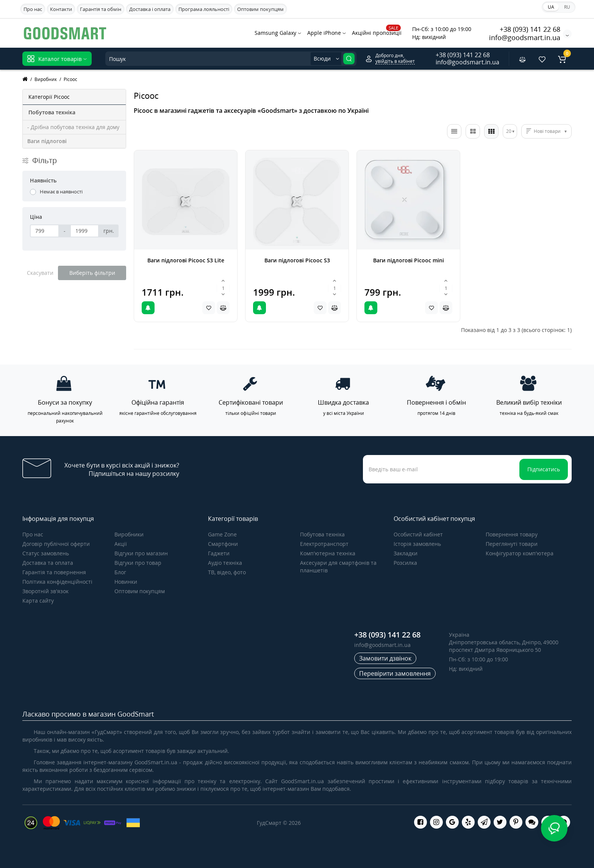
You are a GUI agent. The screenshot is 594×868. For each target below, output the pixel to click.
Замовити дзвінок (385, 658)
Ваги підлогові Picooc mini (409, 260)
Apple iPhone (327, 33)
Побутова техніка (322, 534)
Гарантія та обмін (101, 9)
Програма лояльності (204, 9)
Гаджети (219, 553)
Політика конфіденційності (57, 582)
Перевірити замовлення (395, 673)
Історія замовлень (417, 544)
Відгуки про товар (138, 563)
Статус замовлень (46, 553)
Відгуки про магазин (141, 553)
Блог (120, 572)
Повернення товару (512, 534)
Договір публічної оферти (56, 544)
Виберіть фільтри (92, 273)
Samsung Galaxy (278, 33)
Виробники (129, 534)
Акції (121, 544)
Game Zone (222, 534)
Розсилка (405, 563)
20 (509, 131)
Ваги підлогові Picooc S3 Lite (186, 260)
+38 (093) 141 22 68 (530, 29)
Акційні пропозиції (377, 32)
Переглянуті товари (512, 544)
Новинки (126, 582)
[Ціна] (45, 231)
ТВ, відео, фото (227, 572)
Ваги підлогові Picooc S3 (297, 260)
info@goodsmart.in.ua (525, 37)
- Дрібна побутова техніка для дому (73, 127)
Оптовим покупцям (260, 9)
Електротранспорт (324, 544)
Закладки (406, 553)
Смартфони (223, 544)
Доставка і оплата (150, 9)
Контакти (61, 9)
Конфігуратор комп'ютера (520, 553)
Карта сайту (38, 601)
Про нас (33, 9)
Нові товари (547, 131)
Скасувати (40, 273)
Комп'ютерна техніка (328, 553)
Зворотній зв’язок (45, 591)
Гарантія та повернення (54, 572)
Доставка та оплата (48, 563)
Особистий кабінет (418, 534)
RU (567, 7)
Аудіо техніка (225, 563)
